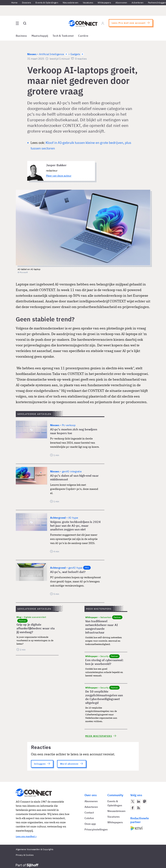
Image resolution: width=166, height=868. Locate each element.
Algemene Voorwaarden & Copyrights (35, 849)
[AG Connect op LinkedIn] (139, 801)
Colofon (89, 818)
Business (21, 36)
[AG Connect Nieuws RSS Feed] (139, 808)
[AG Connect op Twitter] (133, 801)
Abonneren (121, 3)
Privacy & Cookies (25, 855)
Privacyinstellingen (96, 829)
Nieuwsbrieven (71, 3)
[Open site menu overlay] (17, 23)
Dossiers (26, 3)
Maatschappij (40, 36)
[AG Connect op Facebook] (133, 808)
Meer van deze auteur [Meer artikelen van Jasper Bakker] (59, 176)
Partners (152, 3)
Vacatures (88, 3)
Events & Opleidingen (47, 3)
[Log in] (103, 23)
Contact (89, 813)
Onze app (90, 824)
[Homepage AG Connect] (83, 23)
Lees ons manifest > (26, 836)
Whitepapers (104, 3)
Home (14, 3)
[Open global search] (25, 23)
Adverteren (138, 3)
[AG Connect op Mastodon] (145, 801)
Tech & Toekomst (63, 36)
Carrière (83, 36)
